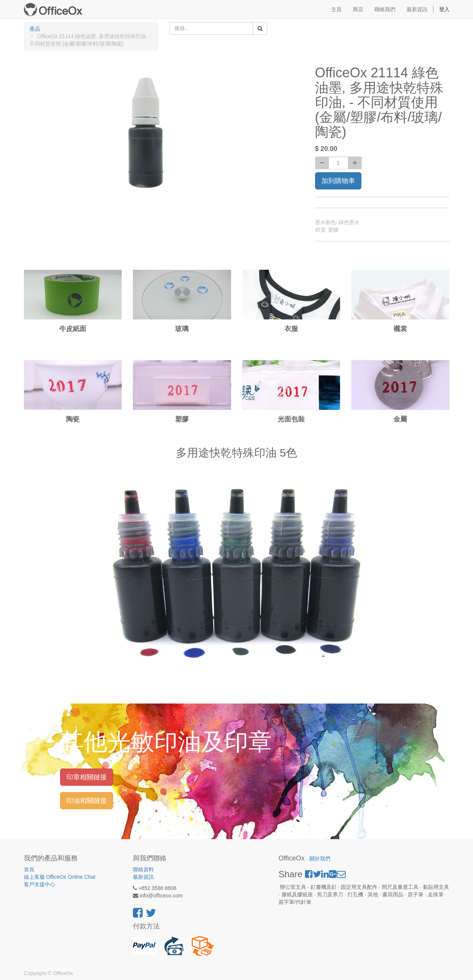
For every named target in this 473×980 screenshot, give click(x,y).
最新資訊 (143, 877)
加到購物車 (338, 181)
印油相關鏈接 (87, 801)
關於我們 (320, 859)
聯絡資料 (143, 869)
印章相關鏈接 (87, 777)
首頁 (29, 869)
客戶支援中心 (40, 884)
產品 (35, 29)
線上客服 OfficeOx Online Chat (60, 877)
